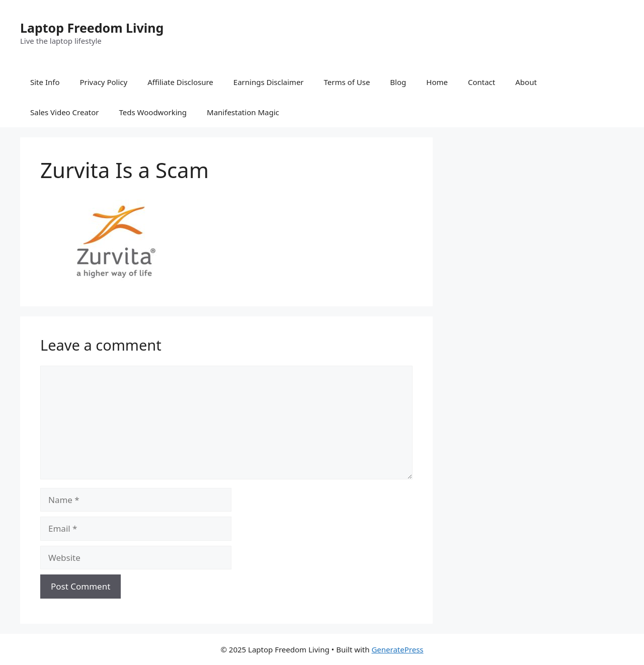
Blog (398, 82)
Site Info (45, 82)
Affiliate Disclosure (180, 82)
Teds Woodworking (153, 112)
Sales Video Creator (65, 112)
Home (437, 82)
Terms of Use (347, 82)
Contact (481, 82)
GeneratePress (397, 649)
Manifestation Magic (243, 112)
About (526, 82)
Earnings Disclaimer (269, 82)
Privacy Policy (103, 82)
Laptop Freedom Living (92, 28)
